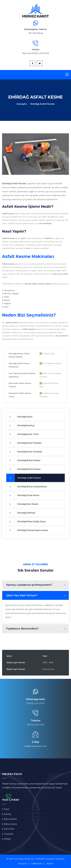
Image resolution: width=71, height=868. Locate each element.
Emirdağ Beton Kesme (23, 469)
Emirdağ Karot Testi (22, 434)
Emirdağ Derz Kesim (22, 504)
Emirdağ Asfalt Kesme (24, 478)
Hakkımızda (37, 864)
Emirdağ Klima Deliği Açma (26, 522)
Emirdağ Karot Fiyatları (24, 443)
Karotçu (8, 814)
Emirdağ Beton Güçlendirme (26, 487)
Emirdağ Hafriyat (21, 513)
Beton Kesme (11, 824)
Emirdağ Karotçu (21, 425)
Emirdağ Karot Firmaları (24, 452)
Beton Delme (10, 819)
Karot (7, 809)
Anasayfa (21, 104)
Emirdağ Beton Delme (23, 460)
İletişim (7, 839)
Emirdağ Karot (19, 417)
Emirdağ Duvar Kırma (23, 495)
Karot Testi (9, 829)
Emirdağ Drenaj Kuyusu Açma (27, 530)
